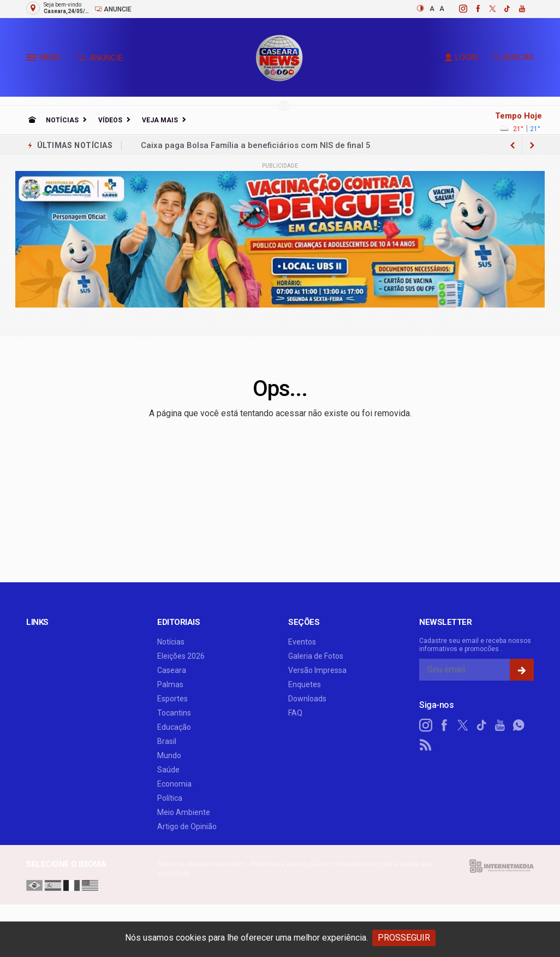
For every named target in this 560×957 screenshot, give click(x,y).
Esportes (172, 699)
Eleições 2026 (181, 656)
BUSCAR (513, 57)
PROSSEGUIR (404, 938)
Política (170, 798)
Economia (174, 784)
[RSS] (426, 745)
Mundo (169, 755)
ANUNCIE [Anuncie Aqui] (100, 58)
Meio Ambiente (184, 812)
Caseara (172, 670)
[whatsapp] (519, 725)
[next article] (513, 145)
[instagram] (457, 9)
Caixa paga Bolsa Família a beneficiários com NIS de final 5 (256, 145)
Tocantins (174, 713)
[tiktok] (501, 9)
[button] (33, 60)
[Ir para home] (32, 120)
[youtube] (516, 9)
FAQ (295, 713)
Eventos (302, 642)
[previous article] (532, 145)
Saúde (168, 770)
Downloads (307, 699)
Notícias (62, 120)
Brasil (167, 741)
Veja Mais (160, 120)
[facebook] (472, 9)
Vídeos (110, 120)
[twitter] (487, 9)
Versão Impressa (317, 670)
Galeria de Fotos (316, 656)
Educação (174, 727)
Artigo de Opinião (187, 826)
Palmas (170, 684)
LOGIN (461, 57)
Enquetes (305, 684)
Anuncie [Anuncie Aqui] (113, 9)
